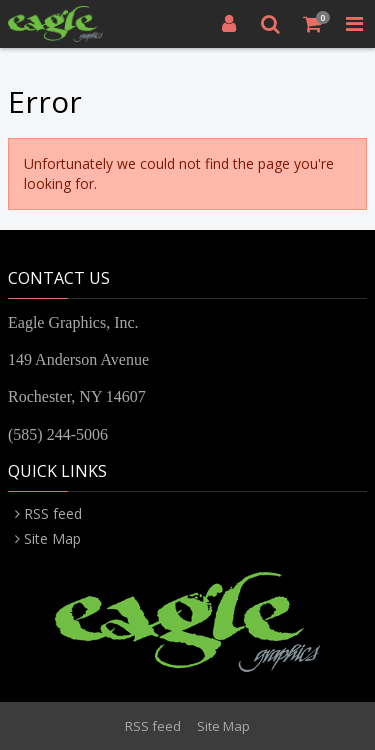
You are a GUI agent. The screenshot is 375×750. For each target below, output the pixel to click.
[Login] (229, 24)
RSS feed (53, 513)
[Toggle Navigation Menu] (354, 24)
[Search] (271, 24)
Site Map (52, 538)
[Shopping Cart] (313, 24)
